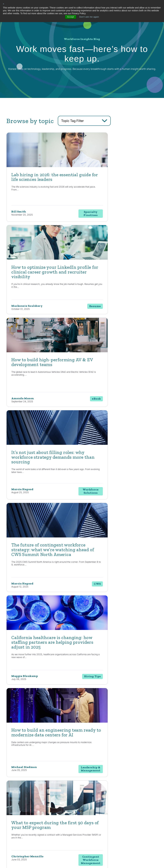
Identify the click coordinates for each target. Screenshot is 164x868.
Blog (123, 799)
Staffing (95, 805)
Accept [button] (70, 17)
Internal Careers (144, 799)
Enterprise (96, 811)
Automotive (111, 799)
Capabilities (81, 793)
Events (124, 816)
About (140, 793)
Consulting (96, 799)
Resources (127, 793)
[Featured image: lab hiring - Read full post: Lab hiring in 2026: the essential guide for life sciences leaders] (42, 166)
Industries (111, 793)
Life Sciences (111, 805)
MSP (93, 828)
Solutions (97, 793)
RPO (93, 816)
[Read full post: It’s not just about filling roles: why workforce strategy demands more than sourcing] (117, 258)
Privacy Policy (63, 858)
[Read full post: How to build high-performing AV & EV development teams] (42, 258)
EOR (93, 822)
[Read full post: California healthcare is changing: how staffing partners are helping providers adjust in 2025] (117, 351)
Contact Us (28, 744)
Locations (141, 805)
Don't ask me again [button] (89, 17)
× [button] (4, 4)
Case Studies (127, 811)
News (123, 805)
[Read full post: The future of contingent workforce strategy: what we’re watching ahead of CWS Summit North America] (42, 351)
